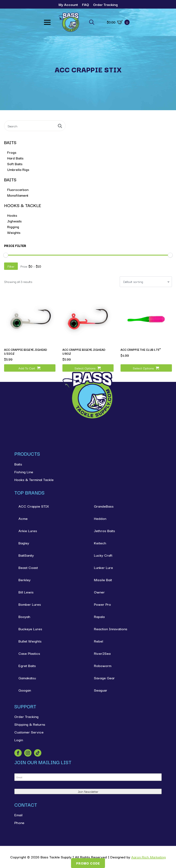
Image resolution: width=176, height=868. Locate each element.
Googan (25, 690)
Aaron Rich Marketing (148, 857)
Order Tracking (105, 4)
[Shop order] (146, 282)
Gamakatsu (27, 678)
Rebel (99, 641)
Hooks (12, 215)
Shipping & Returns (30, 724)
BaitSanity (26, 555)
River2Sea (102, 653)
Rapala (99, 616)
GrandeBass (104, 506)
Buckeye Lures (30, 629)
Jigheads (14, 221)
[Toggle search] (92, 22)
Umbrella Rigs (18, 169)
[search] (60, 126)
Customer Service (29, 732)
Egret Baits (27, 666)
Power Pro (102, 604)
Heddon (100, 518)
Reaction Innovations (111, 629)
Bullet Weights (30, 641)
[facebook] (18, 753)
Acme (23, 518)
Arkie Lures (28, 531)
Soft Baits (15, 164)
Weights (14, 232)
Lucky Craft (103, 555)
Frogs (12, 152)
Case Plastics (29, 653)
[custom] (38, 753)
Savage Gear (104, 678)
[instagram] (28, 753)
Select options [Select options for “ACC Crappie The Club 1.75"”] (143, 368)
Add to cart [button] (27, 368)
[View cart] (118, 22)
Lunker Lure (103, 567)
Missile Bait (103, 580)
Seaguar (101, 690)
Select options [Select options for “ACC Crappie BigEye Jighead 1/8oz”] (85, 368)
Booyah (24, 616)
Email (18, 815)
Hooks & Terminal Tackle (34, 479)
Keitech (100, 543)
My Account (68, 4)
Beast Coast (28, 567)
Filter (11, 266)
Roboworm (103, 666)
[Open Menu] (47, 22)
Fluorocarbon (18, 189)
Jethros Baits (104, 531)
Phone (19, 823)
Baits (18, 464)
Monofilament (18, 195)
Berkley (24, 580)
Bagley (24, 543)
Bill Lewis (26, 592)
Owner (99, 592)
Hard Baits (15, 158)
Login (19, 740)
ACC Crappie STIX (34, 506)
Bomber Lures (30, 604)
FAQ (86, 4)
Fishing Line (24, 472)
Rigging (13, 227)
